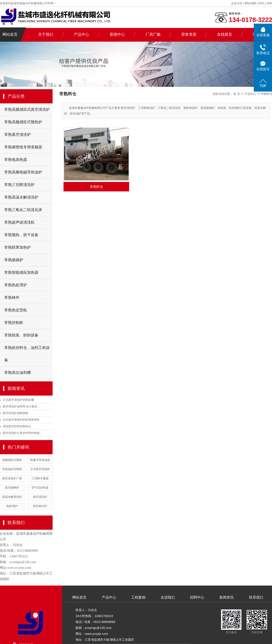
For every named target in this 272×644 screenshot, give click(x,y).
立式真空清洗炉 (40, 469)
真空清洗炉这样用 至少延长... (21, 406)
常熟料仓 (96, 187)
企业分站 (237, 3)
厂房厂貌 (153, 34)
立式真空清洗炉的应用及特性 (21, 420)
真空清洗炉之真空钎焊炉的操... (22, 433)
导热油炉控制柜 (12, 469)
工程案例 (138, 597)
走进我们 (168, 597)
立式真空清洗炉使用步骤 (18, 400)
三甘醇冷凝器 (40, 478)
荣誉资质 (189, 34)
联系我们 (256, 597)
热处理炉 (12, 506)
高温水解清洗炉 (12, 497)
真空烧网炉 (12, 488)
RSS (261, 3)
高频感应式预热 (12, 460)
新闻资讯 (227, 597)
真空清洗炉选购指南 (15, 413)
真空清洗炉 (40, 497)
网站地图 (251, 3)
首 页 (237, 94)
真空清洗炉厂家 (12, 478)
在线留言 (225, 34)
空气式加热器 (40, 488)
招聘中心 (197, 597)
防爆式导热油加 (40, 460)
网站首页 (79, 597)
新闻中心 (117, 34)
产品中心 (82, 34)
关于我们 (46, 34)
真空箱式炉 (40, 506)
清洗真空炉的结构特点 (17, 426)
